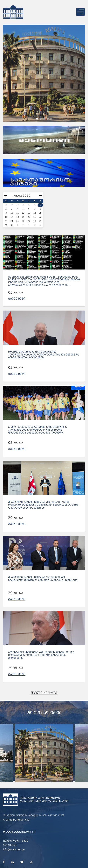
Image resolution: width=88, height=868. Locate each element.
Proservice (23, 820)
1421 (25, 841)
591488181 (10, 845)
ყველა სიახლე (44, 693)
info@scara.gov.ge (14, 850)
